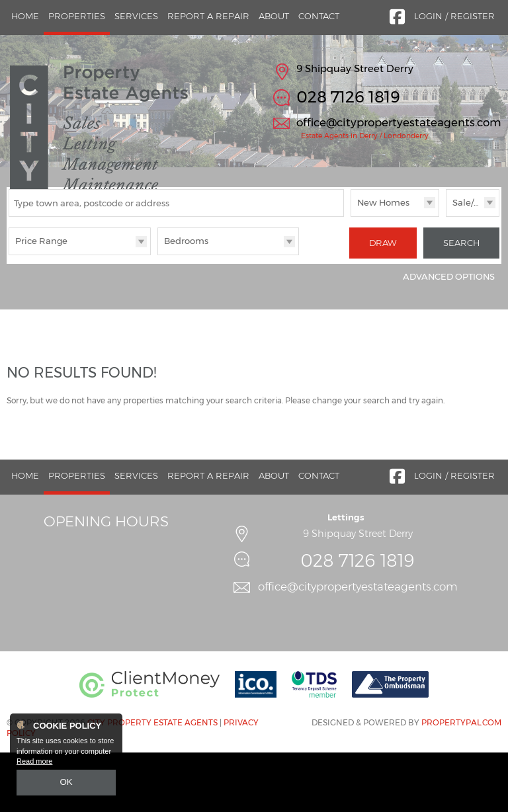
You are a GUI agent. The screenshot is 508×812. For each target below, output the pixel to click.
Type (351, 279)
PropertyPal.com (461, 781)
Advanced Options (449, 336)
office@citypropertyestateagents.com (399, 122)
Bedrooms (186, 304)
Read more (34, 763)
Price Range (41, 304)
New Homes (383, 266)
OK (66, 784)
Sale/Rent (474, 266)
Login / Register (454, 16)
